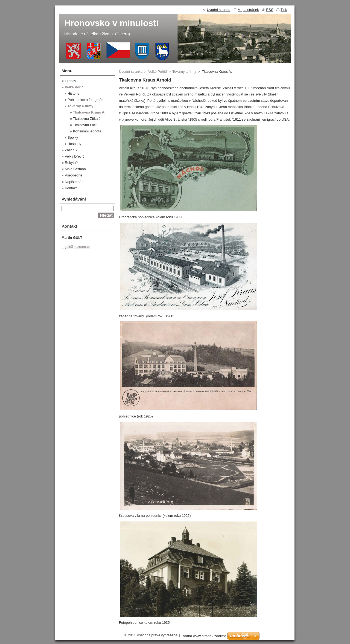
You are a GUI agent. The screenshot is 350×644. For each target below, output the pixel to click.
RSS (270, 10)
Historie (73, 93)
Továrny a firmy (184, 72)
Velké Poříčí (157, 72)
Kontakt (71, 188)
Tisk (284, 10)
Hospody (75, 144)
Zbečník (71, 150)
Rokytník (72, 163)
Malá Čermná (75, 169)
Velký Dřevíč (75, 156)
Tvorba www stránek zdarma (204, 636)
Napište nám (75, 182)
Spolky (73, 137)
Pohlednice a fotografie (85, 100)
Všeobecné (74, 175)
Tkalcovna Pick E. (87, 125)
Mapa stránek (248, 10)
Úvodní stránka (131, 72)
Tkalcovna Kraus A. (89, 112)
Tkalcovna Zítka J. (87, 119)
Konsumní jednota (87, 131)
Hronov (70, 81)
